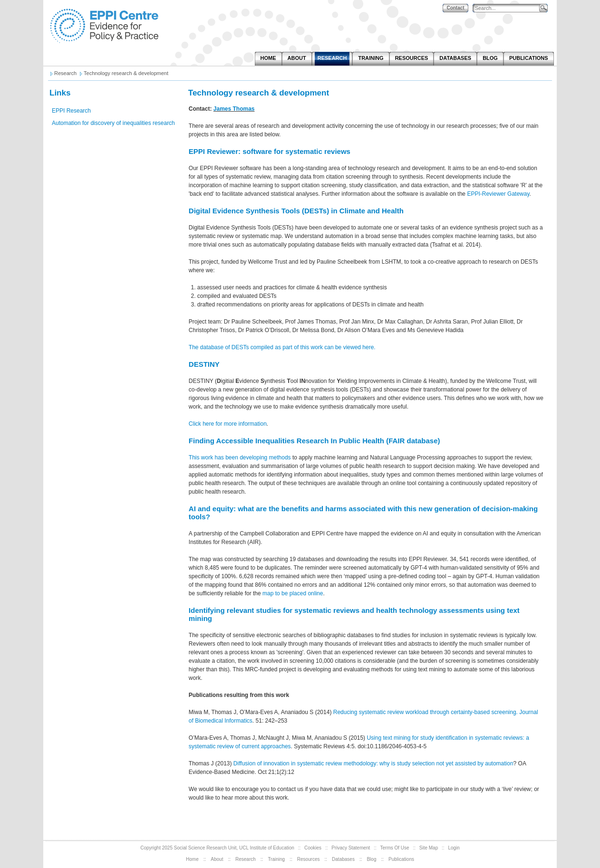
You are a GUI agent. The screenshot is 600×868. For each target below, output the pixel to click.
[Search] (508, 8)
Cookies (313, 848)
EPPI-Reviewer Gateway (498, 194)
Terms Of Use (395, 848)
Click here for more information (228, 424)
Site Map (429, 848)
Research (246, 859)
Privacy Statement (351, 848)
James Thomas (234, 109)
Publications (401, 859)
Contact (455, 8)
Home (192, 859)
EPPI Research (71, 111)
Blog (371, 859)
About (217, 859)
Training (276, 859)
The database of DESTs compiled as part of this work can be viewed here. (282, 347)
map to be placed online (293, 593)
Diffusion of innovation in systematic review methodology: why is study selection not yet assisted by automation (373, 763)
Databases (343, 859)
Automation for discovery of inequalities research (113, 123)
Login (454, 848)
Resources (309, 859)
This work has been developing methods (240, 458)
